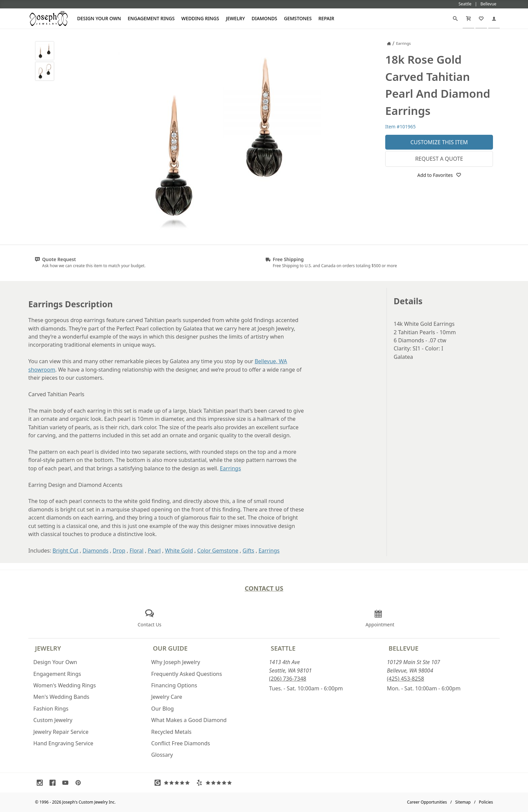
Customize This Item (439, 142)
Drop (119, 551)
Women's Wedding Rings (65, 685)
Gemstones (298, 18)
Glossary (162, 755)
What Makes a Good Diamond (189, 720)
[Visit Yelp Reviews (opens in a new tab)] (216, 783)
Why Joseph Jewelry (176, 662)
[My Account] (494, 19)
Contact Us (264, 588)
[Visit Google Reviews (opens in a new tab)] (174, 783)
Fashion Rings (51, 709)
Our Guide (170, 648)
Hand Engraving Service (63, 743)
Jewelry (236, 18)
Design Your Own (99, 18)
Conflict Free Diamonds (181, 743)
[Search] (455, 19)
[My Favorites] (481, 19)
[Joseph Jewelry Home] (389, 43)
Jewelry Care (167, 697)
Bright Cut (65, 551)
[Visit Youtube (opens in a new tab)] (67, 783)
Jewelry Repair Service (61, 732)
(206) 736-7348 (288, 679)
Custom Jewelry (53, 720)
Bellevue (404, 648)
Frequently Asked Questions (187, 674)
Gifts (248, 551)
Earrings (230, 468)
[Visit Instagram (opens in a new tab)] (41, 783)
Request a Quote (439, 159)
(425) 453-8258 (405, 679)
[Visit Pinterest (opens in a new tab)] (80, 783)
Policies (486, 802)
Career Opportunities (427, 802)
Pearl (154, 551)
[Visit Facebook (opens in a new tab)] (54, 783)
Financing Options (174, 685)
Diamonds (264, 18)
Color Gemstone (218, 551)
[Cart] (468, 19)
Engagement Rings (151, 18)
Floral (137, 551)
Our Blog (162, 709)
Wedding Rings (200, 18)
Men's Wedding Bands (61, 697)
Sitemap (463, 802)
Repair (326, 18)
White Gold (179, 551)
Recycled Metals (171, 732)
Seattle (283, 648)
